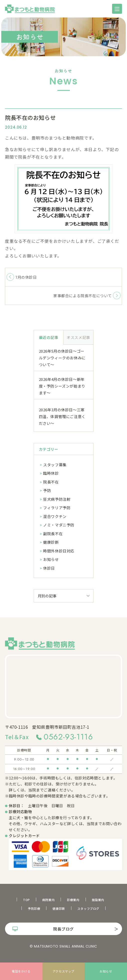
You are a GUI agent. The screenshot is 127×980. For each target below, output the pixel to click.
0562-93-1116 (68, 737)
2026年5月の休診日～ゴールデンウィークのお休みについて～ (62, 358)
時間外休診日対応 (59, 551)
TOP (26, 900)
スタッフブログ (88, 908)
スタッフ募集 (55, 465)
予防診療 (34, 908)
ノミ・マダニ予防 (59, 525)
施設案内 (98, 900)
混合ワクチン (55, 516)
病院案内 (48, 900)
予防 (47, 490)
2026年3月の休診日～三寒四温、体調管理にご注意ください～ (62, 416)
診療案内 (73, 900)
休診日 (49, 568)
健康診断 (51, 542)
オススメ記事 (78, 337)
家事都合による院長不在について (83, 296)
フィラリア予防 (57, 508)
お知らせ (51, 559)
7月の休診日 (26, 277)
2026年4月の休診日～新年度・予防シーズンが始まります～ (62, 386)
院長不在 (51, 482)
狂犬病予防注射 (57, 499)
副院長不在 (53, 534)
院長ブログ (63, 929)
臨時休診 (51, 473)
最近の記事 (49, 337)
